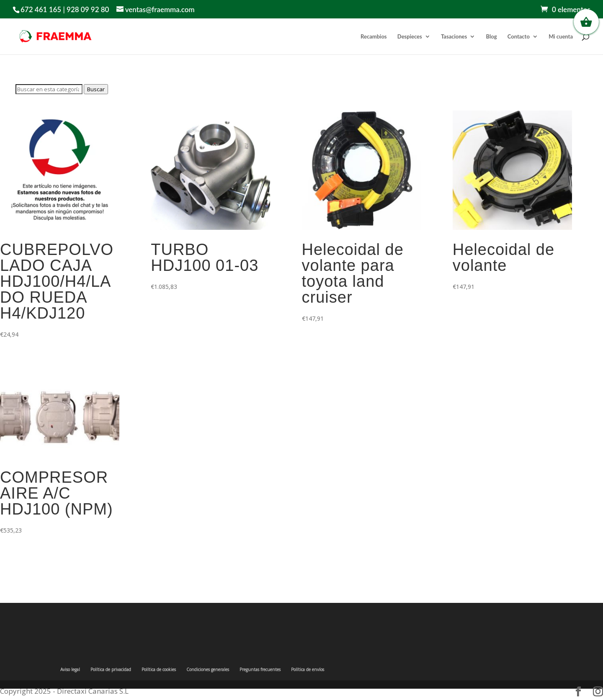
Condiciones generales (208, 669)
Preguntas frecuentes (260, 669)
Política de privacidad (111, 669)
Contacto (519, 37)
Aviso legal (70, 669)
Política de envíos (308, 669)
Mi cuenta (561, 37)
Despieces (410, 37)
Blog (492, 37)
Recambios (374, 37)
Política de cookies (159, 669)
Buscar (96, 89)
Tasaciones (454, 37)
